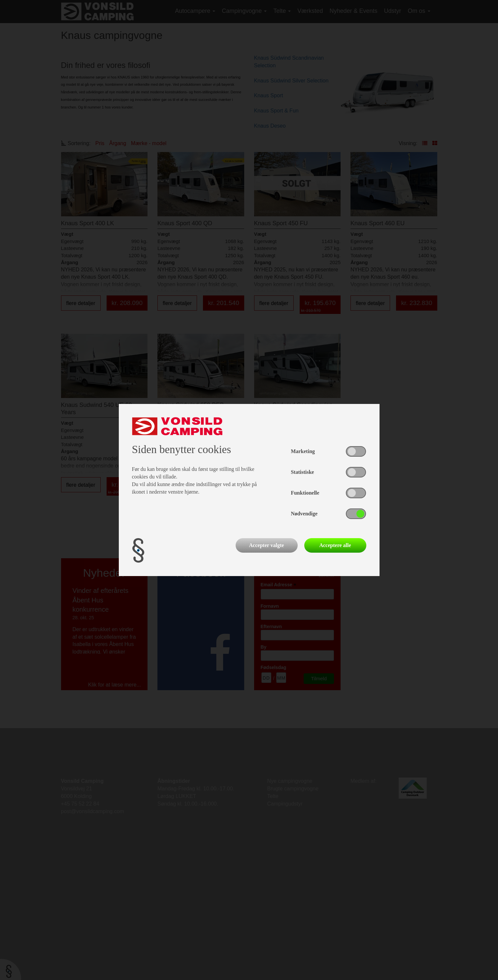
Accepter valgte (267, 545)
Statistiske (302, 472)
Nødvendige (304, 514)
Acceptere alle (335, 545)
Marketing (303, 451)
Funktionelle (305, 493)
